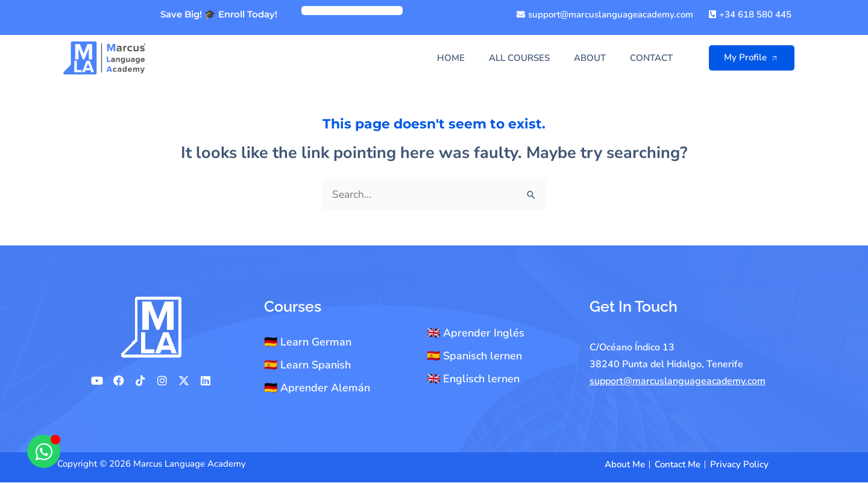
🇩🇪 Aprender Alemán (317, 388)
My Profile (754, 57)
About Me (625, 465)
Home (451, 58)
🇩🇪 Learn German (308, 343)
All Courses (519, 58)
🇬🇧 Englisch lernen (473, 379)
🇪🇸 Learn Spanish (307, 365)
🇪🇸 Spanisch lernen (474, 356)
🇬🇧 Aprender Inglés (476, 333)
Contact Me (678, 465)
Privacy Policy (739, 465)
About (590, 58)
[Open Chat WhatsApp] (44, 451)
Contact (651, 58)
